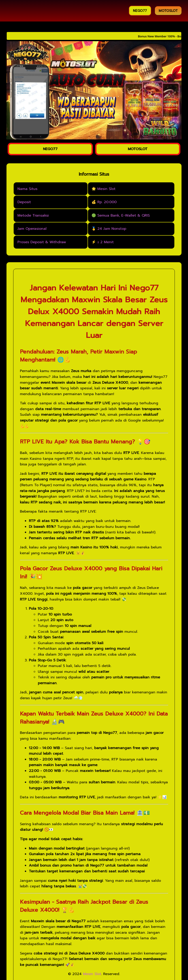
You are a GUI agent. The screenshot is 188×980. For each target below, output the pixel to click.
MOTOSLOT (168, 11)
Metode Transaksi (33, 215)
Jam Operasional (32, 229)
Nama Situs (27, 189)
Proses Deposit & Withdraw (42, 242)
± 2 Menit (106, 242)
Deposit (24, 202)
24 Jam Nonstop (112, 229)
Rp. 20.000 (107, 202)
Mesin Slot (106, 189)
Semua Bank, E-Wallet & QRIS (124, 215)
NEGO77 (140, 11)
